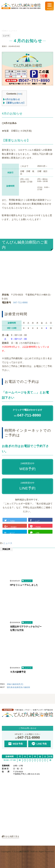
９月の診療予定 (18, 672)
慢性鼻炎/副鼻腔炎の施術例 (18, 687)
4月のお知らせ (12, 99)
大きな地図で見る (11, 836)
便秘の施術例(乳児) (15, 684)
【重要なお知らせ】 (14, 103)
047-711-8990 (20, 303)
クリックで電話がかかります (27, 410)
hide (20, 94)
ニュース (8, 543)
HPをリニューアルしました (24, 585)
